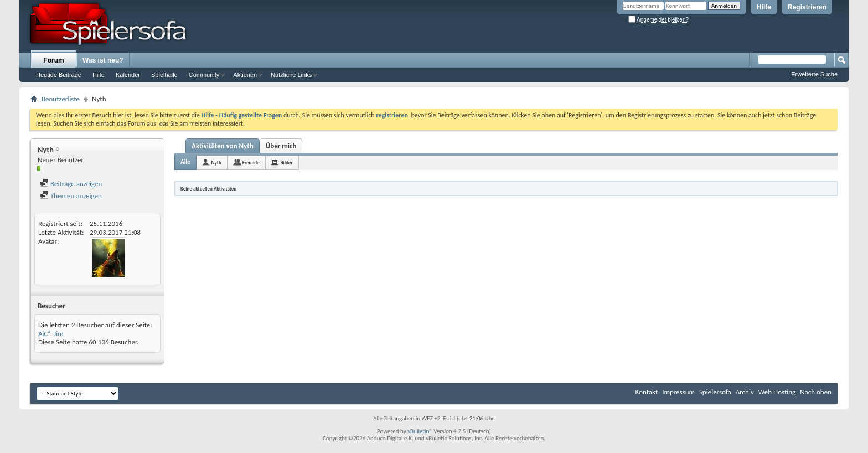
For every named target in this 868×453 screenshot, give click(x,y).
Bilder (287, 163)
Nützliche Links (291, 75)
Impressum (678, 392)
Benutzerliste (61, 99)
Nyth (216, 163)
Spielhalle (164, 75)
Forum (53, 60)
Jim (59, 334)
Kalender (128, 75)
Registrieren (807, 7)
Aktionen (245, 75)
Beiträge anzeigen (71, 184)
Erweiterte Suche (814, 74)
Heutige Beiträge (59, 75)
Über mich (281, 146)
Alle (185, 162)
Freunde (251, 163)
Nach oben (816, 392)
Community (204, 75)
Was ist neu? (103, 60)
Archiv (745, 392)
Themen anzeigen (71, 196)
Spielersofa (715, 392)
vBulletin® (420, 431)
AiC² (44, 334)
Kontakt (647, 392)
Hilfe (764, 7)
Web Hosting (777, 392)
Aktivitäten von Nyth (223, 146)
